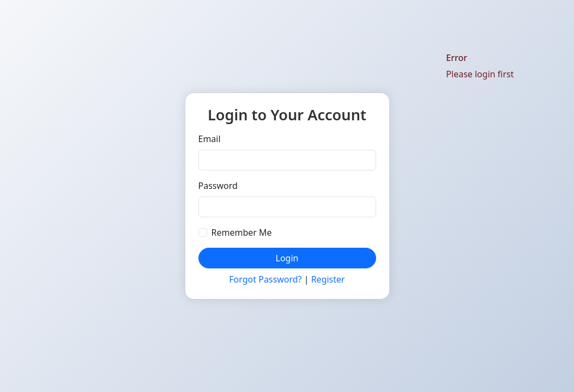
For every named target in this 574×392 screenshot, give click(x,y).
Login (287, 258)
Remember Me (242, 232)
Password (218, 186)
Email (210, 139)
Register (328, 279)
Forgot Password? (265, 279)
